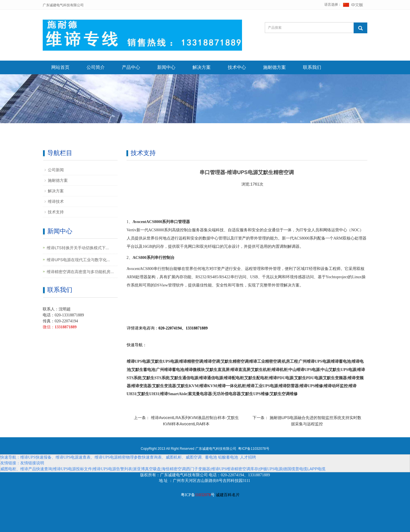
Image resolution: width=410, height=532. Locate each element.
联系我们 (312, 67)
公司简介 (96, 67)
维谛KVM (208, 386)
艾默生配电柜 (256, 378)
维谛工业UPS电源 (262, 386)
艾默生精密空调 (235, 361)
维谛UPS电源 (138, 361)
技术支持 (56, 212)
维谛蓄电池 (341, 361)
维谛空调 (212, 361)
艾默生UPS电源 (165, 361)
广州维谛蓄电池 (170, 370)
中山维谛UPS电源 (304, 370)
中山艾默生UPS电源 (338, 370)
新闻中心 (166, 67)
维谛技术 (56, 201)
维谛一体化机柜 (232, 386)
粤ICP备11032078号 (254, 449)
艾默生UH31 (148, 394)
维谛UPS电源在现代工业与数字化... (78, 260)
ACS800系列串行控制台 (154, 258)
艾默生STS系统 (156, 378)
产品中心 (131, 67)
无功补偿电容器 (227, 394)
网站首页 (60, 67)
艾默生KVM (188, 386)
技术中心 (237, 67)
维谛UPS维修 (311, 386)
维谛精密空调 (191, 361)
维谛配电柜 (234, 378)
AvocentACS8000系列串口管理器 (161, 222)
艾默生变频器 (335, 378)
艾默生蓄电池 (143, 370)
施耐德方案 (274, 67)
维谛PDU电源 (281, 378)
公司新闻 (56, 170)
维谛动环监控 (336, 386)
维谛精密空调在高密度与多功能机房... (80, 272)
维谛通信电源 (211, 378)
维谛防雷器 (289, 386)
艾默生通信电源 (184, 378)
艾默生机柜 (261, 370)
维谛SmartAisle (174, 394)
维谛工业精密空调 (265, 361)
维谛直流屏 (240, 370)
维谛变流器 (141, 386)
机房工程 (290, 361)
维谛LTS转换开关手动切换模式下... (78, 248)
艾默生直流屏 (218, 370)
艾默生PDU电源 (308, 378)
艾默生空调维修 (284, 394)
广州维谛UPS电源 (314, 361)
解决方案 (202, 67)
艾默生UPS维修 (255, 394)
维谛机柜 (280, 370)
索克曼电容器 (200, 394)
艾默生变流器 (164, 386)
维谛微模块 (195, 370)
